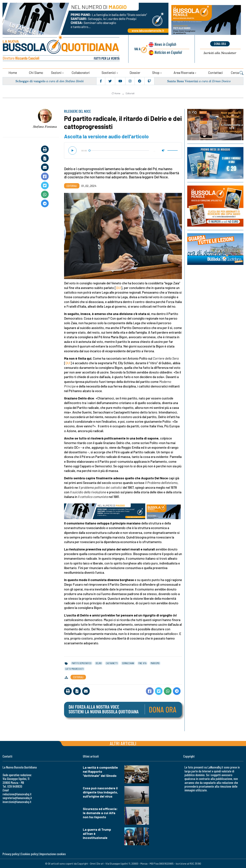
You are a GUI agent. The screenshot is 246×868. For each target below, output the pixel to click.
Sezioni (56, 72)
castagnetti (112, 663)
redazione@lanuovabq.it (17, 794)
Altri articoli (123, 743)
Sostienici (109, 72)
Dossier (135, 72)
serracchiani (128, 663)
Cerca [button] (237, 73)
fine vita (142, 663)
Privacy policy (11, 854)
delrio (99, 663)
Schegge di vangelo (30, 81)
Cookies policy (29, 854)
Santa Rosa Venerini (182, 81)
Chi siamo (36, 72)
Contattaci (215, 72)
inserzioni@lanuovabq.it (17, 801)
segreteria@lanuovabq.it (17, 798)
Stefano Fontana (45, 126)
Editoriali (130, 93)
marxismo (155, 663)
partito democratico (82, 663)
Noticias (168, 52)
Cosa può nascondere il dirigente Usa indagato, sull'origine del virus (100, 792)
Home (13, 72)
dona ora (220, 44)
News (165, 44)
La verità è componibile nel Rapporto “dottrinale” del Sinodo (100, 771)
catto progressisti (74, 668)
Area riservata (184, 72)
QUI (118, 287)
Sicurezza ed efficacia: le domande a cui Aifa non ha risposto (100, 813)
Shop (156, 72)
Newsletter (220, 53)
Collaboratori (81, 72)
